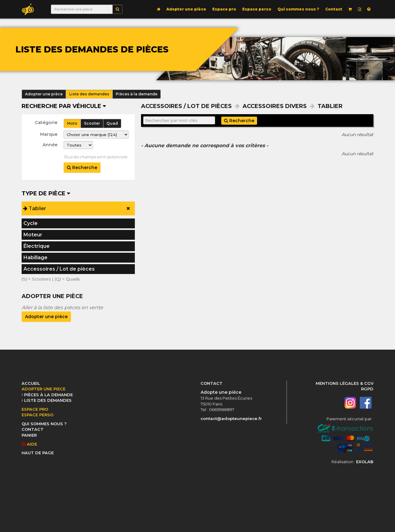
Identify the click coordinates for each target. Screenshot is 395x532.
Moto (72, 123)
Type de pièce (46, 193)
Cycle (31, 223)
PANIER (29, 435)
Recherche (82, 168)
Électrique (37, 246)
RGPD (367, 389)
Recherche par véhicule (64, 106)
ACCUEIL (31, 383)
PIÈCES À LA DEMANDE (48, 395)
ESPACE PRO (35, 409)
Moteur (33, 235)
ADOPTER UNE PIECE (44, 389)
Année (50, 145)
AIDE (29, 444)
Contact (334, 9)
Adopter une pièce (186, 9)
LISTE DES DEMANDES (48, 400)
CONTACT (33, 429)
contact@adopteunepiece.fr (231, 418)
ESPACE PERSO (37, 415)
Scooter (92, 123)
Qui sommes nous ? (298, 9)
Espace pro (224, 9)
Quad (112, 123)
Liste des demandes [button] (89, 94)
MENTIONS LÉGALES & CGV (345, 383)
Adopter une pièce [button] (44, 94)
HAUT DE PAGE (38, 453)
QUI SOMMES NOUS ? (44, 424)
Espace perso (257, 9)
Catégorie (46, 123)
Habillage (35, 258)
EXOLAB (365, 462)
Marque (49, 134)
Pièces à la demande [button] (137, 94)
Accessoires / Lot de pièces (59, 269)
